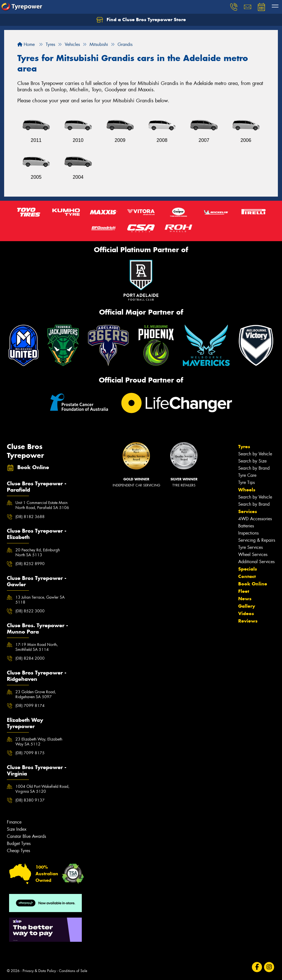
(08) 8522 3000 (30, 611)
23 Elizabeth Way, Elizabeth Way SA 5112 (39, 742)
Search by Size (252, 461)
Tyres (244, 447)
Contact (247, 576)
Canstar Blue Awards (26, 836)
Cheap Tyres (18, 851)
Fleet (244, 591)
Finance (14, 822)
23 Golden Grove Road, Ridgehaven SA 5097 (36, 694)
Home (26, 44)
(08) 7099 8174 (30, 706)
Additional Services (256, 562)
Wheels (247, 490)
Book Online (253, 584)
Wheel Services (253, 554)
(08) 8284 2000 (30, 658)
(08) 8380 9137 (30, 800)
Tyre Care (247, 475)
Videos (246, 613)
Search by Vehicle (255, 454)
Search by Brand (254, 468)
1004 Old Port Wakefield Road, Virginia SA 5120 (42, 789)
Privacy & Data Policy (39, 971)
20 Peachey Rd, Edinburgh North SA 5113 (38, 552)
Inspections (248, 533)
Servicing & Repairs (257, 540)
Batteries (246, 526)
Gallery (247, 606)
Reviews (248, 621)
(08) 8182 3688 (30, 517)
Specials (248, 569)
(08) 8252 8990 (30, 564)
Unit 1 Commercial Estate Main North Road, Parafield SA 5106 (42, 505)
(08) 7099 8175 (30, 753)
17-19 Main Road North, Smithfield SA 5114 (37, 647)
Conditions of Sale (73, 971)
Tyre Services (250, 547)
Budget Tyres (19, 843)
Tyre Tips (246, 482)
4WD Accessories (255, 519)
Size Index (17, 829)
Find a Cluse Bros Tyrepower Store (141, 20)
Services (248, 511)
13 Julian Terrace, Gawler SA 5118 (40, 600)
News (245, 599)
